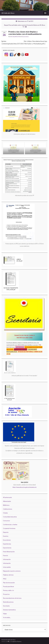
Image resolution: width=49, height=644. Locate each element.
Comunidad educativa (10, 517)
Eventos (6, 536)
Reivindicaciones (8, 602)
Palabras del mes (8, 575)
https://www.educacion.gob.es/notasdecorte (24, 487)
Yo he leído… (7, 617)
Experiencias (7, 544)
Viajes (5, 614)
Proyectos (6, 594)
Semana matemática (9, 610)
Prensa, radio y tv (8, 590)
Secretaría (6, 606)
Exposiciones (7, 548)
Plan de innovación (9, 583)
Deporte (6, 532)
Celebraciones (8, 509)
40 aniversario (7, 497)
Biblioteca (6, 505)
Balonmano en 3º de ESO (26, 21)
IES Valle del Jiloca (8, 13)
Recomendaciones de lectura (12, 598)
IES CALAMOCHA (15, 37)
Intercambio (7, 567)
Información (7, 559)
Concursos (6, 521)
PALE (5, 579)
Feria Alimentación (9, 552)
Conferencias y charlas (10, 524)
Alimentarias (7, 501)
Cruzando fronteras (9, 528)
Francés (6, 555)
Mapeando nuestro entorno (12, 571)
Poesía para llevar (9, 586)
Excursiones (25, 37)
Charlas (5, 513)
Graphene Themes (16, 642)
